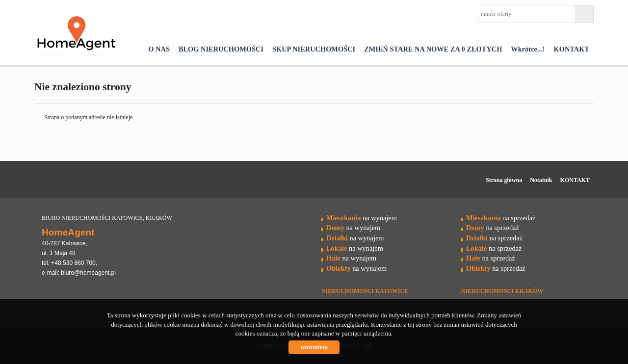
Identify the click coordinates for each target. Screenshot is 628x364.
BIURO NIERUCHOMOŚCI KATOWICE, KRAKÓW (107, 218)
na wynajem (362, 218)
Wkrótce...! (528, 49)
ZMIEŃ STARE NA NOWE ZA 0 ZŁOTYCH (433, 49)
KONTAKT (572, 49)
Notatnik (541, 180)
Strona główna (504, 180)
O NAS (159, 49)
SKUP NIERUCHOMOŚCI (314, 49)
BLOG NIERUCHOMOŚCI (221, 49)
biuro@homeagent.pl (88, 273)
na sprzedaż (501, 218)
